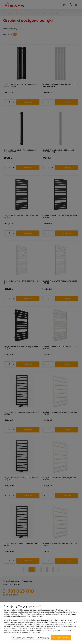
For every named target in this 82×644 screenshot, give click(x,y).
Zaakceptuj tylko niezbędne (23, 638)
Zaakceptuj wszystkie (61, 638)
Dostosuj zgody (43, 638)
